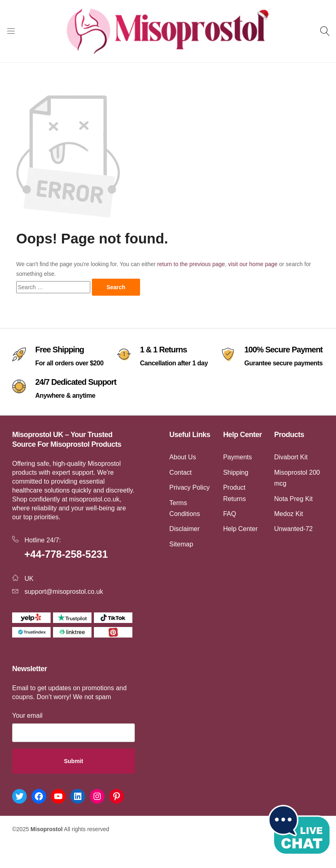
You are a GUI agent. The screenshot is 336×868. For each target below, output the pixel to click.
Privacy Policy (189, 487)
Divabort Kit (291, 457)
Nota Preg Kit (293, 499)
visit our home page (253, 264)
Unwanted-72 (293, 529)
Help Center (240, 529)
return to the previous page (191, 264)
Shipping (236, 472)
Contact (180, 472)
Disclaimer (184, 529)
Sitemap (181, 544)
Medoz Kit (288, 514)
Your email (27, 716)
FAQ (230, 514)
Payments (237, 457)
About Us (183, 457)
